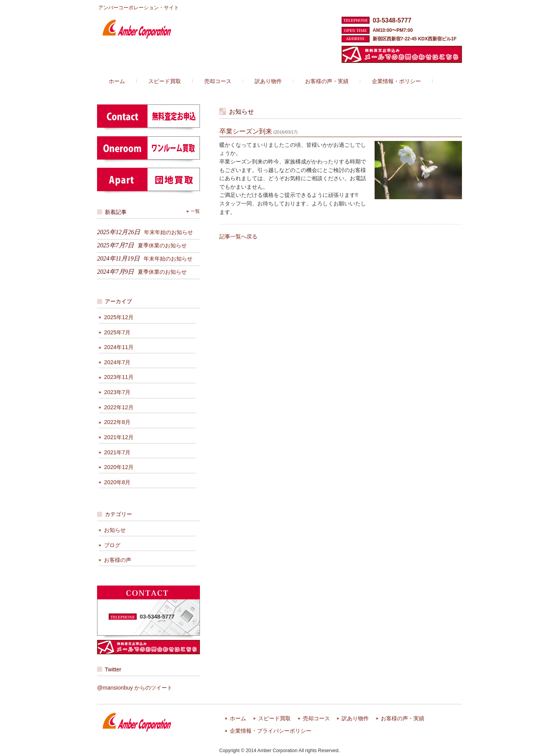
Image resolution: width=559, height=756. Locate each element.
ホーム (238, 719)
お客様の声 (118, 560)
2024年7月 (117, 362)
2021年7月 (117, 452)
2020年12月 (119, 467)
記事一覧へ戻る (238, 236)
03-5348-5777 (392, 20)
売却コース (316, 719)
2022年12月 (119, 407)
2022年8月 (117, 422)
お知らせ (115, 530)
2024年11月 (119, 347)
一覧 (195, 211)
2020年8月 (117, 482)
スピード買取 (274, 719)
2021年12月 (119, 437)
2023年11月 (119, 377)
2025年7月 (117, 332)
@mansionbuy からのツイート (135, 688)
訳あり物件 (355, 719)
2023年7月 (117, 392)
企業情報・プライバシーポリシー (271, 731)
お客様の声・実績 (403, 719)
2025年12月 (119, 317)
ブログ (112, 545)
